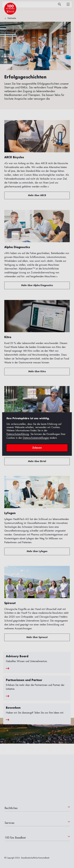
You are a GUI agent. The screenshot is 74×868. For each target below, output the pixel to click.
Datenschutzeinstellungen (36, 438)
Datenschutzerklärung (18, 434)
